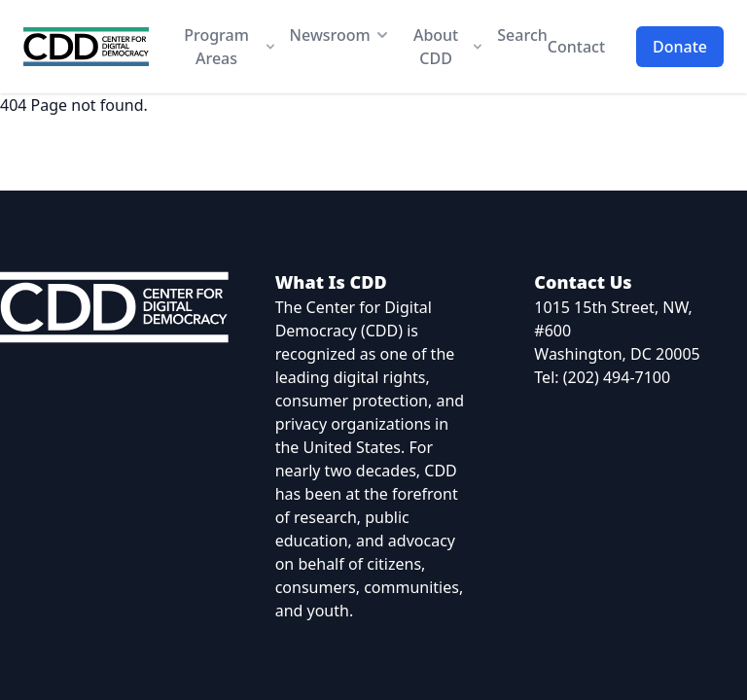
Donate (680, 47)
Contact (576, 47)
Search (522, 35)
